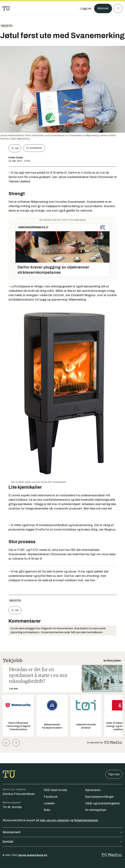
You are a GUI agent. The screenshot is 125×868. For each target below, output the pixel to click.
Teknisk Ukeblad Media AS (32, 855)
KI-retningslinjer (96, 810)
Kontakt (62, 842)
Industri (7, 26)
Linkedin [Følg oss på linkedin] (49, 803)
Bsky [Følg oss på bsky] (47, 810)
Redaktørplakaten (86, 820)
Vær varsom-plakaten (54, 820)
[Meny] (118, 8)
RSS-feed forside (55, 790)
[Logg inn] (85, 8)
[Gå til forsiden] (6, 8)
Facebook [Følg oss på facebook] (51, 797)
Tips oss (114, 774)
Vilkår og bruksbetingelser (102, 803)
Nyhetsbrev (93, 790)
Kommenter (34, 148)
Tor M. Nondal (12, 807)
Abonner (103, 8)
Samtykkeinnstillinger (99, 797)
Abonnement (62, 832)
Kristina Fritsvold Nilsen (19, 794)
